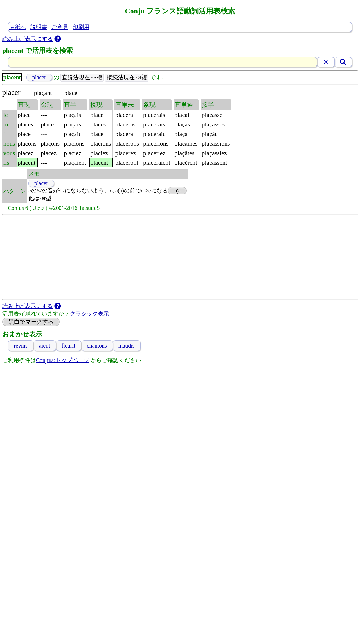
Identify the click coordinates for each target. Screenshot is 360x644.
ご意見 (60, 27)
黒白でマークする (31, 322)
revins (21, 346)
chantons (97, 346)
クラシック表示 (89, 314)
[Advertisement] (180, 257)
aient (45, 346)
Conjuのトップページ (63, 360)
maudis (127, 346)
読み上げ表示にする (28, 39)
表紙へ (18, 27)
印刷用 (81, 27)
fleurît (68, 346)
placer (39, 78)
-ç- (177, 191)
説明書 (39, 27)
